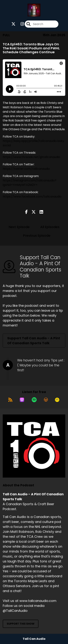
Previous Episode (37, 235)
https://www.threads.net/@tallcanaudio (31, 157)
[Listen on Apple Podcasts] (22, 400)
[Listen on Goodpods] (57, 400)
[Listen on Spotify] (34, 400)
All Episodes (50, 227)
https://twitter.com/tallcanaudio (26, 169)
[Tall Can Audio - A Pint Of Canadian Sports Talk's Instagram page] (20, 24)
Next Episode (19, 227)
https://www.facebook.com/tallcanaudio (32, 197)
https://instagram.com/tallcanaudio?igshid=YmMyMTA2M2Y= (30, 183)
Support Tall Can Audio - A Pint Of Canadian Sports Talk (34, 341)
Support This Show (21, 624)
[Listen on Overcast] (46, 400)
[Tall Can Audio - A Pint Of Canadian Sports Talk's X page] (13, 24)
